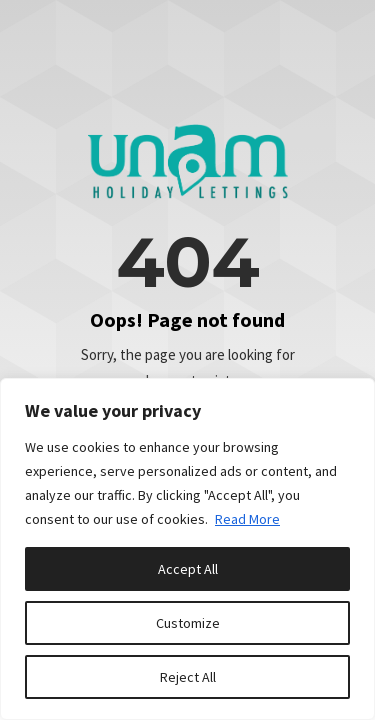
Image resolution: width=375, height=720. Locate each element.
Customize (188, 623)
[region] (187, 549)
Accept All (188, 569)
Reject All (188, 677)
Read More (247, 519)
